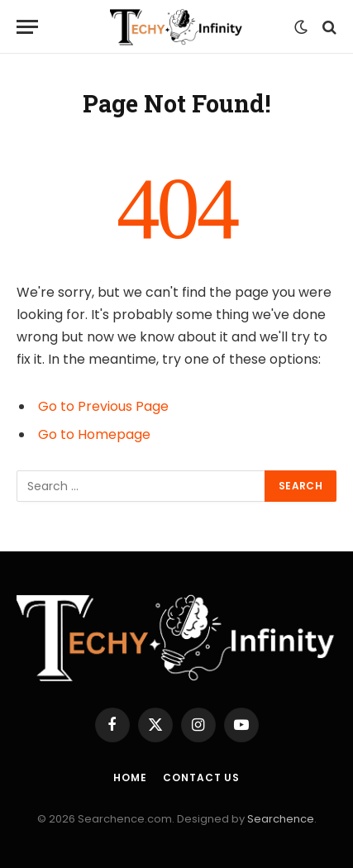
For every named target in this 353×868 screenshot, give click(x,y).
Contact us (201, 777)
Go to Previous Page (103, 406)
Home (130, 777)
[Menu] (27, 27)
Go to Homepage (94, 434)
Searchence (281, 819)
